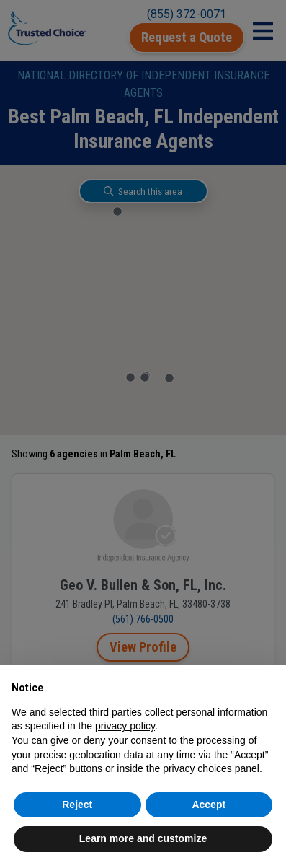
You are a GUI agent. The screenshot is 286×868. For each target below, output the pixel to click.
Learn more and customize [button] (143, 838)
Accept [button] (209, 805)
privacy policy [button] (125, 726)
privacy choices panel (211, 768)
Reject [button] (77, 805)
